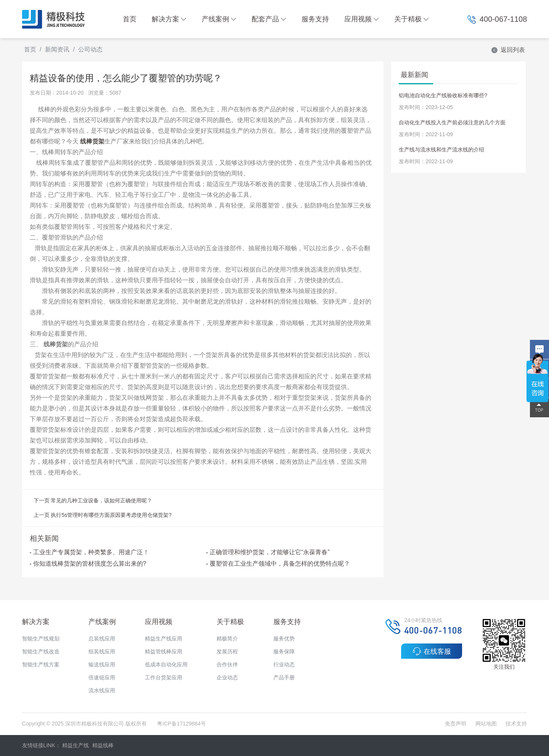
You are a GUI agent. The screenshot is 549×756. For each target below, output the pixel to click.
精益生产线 (75, 745)
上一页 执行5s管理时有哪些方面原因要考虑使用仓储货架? (103, 515)
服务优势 (284, 639)
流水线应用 (102, 690)
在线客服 (432, 651)
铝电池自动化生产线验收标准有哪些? (443, 95)
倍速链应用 (102, 677)
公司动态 (90, 49)
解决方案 (169, 19)
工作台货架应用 (164, 677)
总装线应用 (102, 639)
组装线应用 (102, 651)
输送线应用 (102, 664)
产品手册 (284, 677)
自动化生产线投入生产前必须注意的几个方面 (452, 122)
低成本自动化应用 (166, 664)
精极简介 (227, 639)
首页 (130, 19)
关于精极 (412, 19)
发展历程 (227, 651)
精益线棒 (103, 745)
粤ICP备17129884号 (181, 724)
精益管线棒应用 (164, 651)
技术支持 (516, 724)
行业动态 (284, 664)
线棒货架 (92, 141)
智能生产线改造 (41, 651)
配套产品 (269, 19)
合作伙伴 (227, 664)
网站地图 (486, 724)
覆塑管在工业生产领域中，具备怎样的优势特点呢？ (278, 564)
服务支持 (315, 19)
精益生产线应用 (164, 639)
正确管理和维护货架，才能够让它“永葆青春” (268, 552)
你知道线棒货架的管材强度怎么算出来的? (88, 564)
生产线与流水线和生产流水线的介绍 (441, 150)
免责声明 (456, 724)
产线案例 (219, 19)
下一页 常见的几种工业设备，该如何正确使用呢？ (93, 500)
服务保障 (284, 651)
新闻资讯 (57, 49)
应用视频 (362, 19)
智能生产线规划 (41, 639)
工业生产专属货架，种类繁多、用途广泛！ (89, 552)
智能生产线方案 (41, 664)
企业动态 (227, 677)
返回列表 (508, 50)
